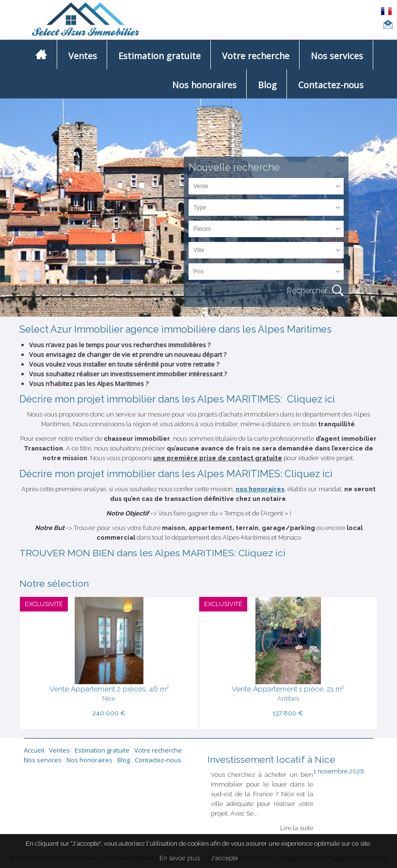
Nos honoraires (204, 84)
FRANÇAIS (387, 11)
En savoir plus (180, 858)
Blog (267, 84)
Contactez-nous (331, 84)
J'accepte (224, 858)
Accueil (34, 750)
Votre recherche (256, 55)
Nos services (337, 55)
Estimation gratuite (159, 55)
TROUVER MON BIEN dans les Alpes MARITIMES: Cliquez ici (152, 553)
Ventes (83, 55)
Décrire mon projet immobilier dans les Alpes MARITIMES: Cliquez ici (177, 399)
